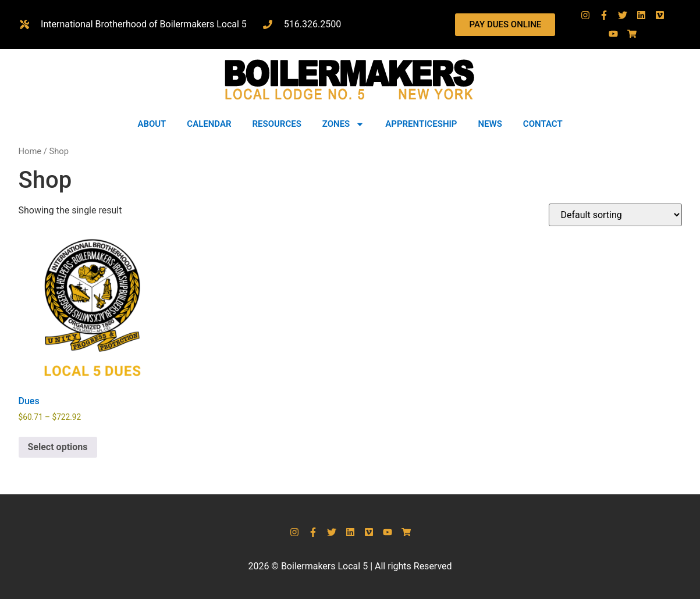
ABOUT (152, 124)
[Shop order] (615, 215)
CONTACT (543, 124)
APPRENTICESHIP (421, 124)
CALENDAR (209, 124)
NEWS (490, 124)
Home (30, 151)
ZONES (343, 124)
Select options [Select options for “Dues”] (58, 447)
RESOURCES (277, 124)
